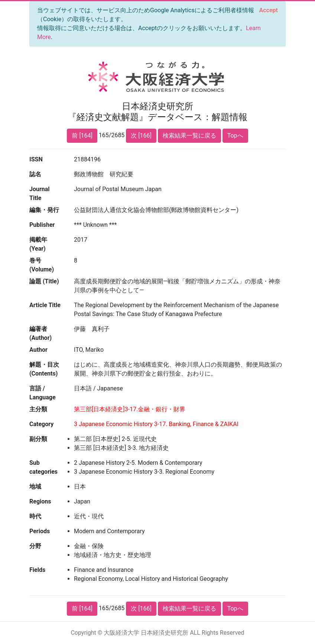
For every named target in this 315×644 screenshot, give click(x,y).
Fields (37, 570)
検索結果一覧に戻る (189, 136)
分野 (35, 546)
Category (41, 424)
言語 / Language (43, 393)
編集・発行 (44, 210)
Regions (40, 501)
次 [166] (141, 136)
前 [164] (82, 136)
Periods (40, 531)
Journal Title (40, 194)
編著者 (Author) (40, 333)
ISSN (36, 159)
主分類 (38, 409)
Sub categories (43, 467)
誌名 (35, 174)
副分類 (38, 439)
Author (38, 350)
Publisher (42, 225)
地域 (35, 487)
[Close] (269, 10)
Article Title (45, 305)
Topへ (235, 136)
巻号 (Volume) (42, 265)
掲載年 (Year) (38, 244)
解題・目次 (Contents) (44, 369)
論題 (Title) (44, 281)
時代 (35, 516)
